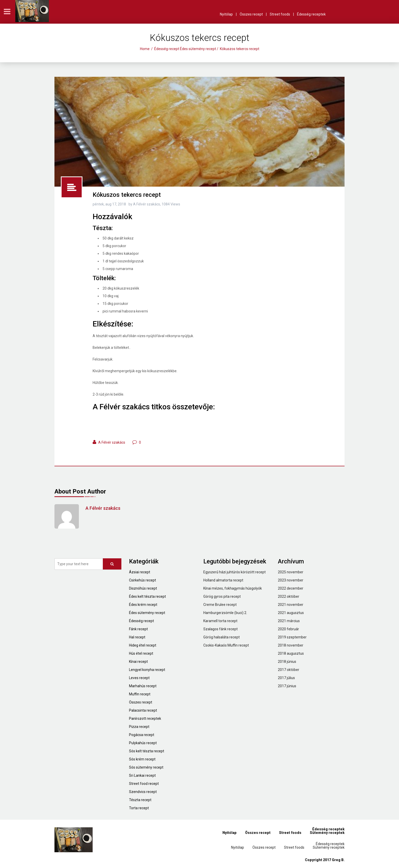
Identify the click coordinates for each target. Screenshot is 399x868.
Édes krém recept (143, 605)
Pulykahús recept (143, 743)
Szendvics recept (143, 792)
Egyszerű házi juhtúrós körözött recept (234, 572)
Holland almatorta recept (223, 580)
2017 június (287, 686)
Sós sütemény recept (146, 767)
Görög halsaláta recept (222, 637)
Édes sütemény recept (198, 49)
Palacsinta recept (143, 710)
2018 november (291, 645)
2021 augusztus (291, 613)
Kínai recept (138, 662)
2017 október (289, 670)
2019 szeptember (292, 637)
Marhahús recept (143, 686)
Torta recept (139, 808)
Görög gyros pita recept (222, 596)
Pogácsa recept (142, 735)
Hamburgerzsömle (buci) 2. (225, 613)
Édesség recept (167, 49)
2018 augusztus (291, 653)
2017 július (286, 678)
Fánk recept (138, 629)
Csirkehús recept (142, 580)
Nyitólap (226, 14)
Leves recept (139, 678)
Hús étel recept (141, 653)
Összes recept (251, 14)
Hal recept (137, 637)
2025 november (291, 572)
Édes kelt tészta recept (147, 596)
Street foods (280, 14)
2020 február (288, 629)
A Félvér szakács (112, 442)
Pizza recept (139, 727)
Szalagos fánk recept (220, 629)
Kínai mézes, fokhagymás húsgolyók (233, 588)
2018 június (287, 662)
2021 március (289, 621)
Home (145, 49)
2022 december (291, 588)
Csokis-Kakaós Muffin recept (226, 645)
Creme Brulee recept (220, 605)
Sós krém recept (142, 759)
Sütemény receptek (327, 833)
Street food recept (144, 784)
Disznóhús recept (143, 588)
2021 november (291, 605)
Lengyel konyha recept (147, 670)
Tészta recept (140, 800)
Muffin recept (140, 694)
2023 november (291, 580)
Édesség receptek (311, 14)
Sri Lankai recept (142, 775)
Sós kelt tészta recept (147, 751)
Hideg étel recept (143, 645)
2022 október (289, 596)
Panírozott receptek (145, 719)
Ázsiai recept (140, 572)
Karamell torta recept (220, 621)
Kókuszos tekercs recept (127, 195)
